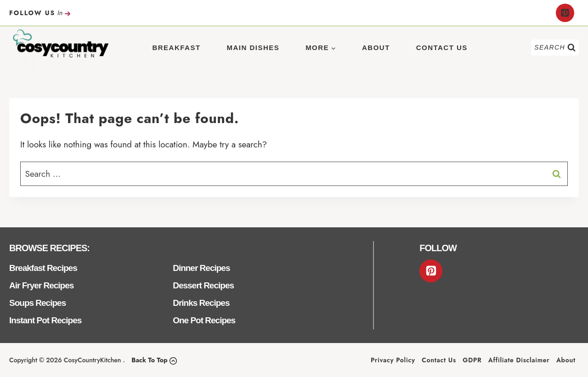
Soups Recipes (37, 303)
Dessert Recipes (203, 285)
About (376, 48)
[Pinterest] (565, 13)
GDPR (472, 360)
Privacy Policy (393, 360)
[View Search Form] (555, 48)
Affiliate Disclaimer (519, 360)
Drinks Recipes (201, 303)
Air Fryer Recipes (41, 285)
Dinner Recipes (201, 268)
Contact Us (442, 48)
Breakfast (176, 48)
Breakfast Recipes (43, 268)
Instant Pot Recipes (45, 320)
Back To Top (149, 360)
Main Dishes (253, 48)
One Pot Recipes (204, 320)
